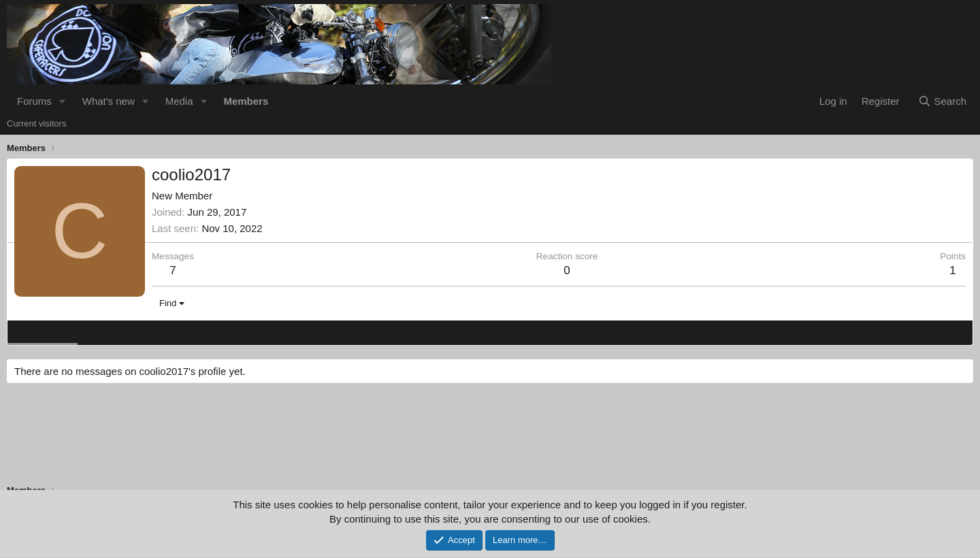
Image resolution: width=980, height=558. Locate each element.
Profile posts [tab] (43, 332)
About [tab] (226, 332)
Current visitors (36, 124)
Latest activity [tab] (115, 332)
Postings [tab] (179, 332)
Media (179, 101)
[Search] (942, 101)
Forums (34, 101)
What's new (109, 101)
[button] (63, 101)
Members (246, 101)
